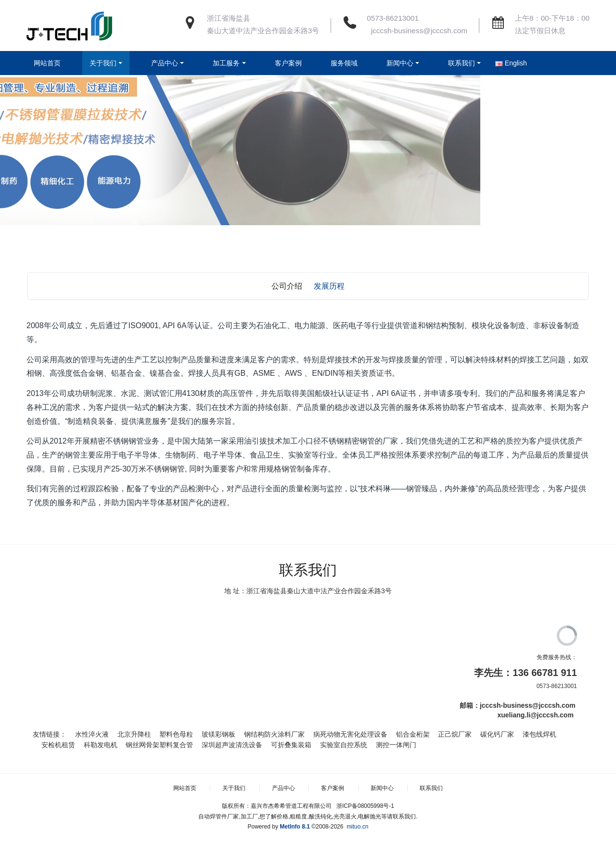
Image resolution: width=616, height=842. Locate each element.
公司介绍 (287, 286)
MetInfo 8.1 (295, 827)
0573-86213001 (393, 18)
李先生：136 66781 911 (525, 673)
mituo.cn (357, 827)
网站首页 (47, 63)
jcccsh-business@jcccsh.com (417, 31)
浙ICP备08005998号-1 (365, 806)
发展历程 (329, 286)
